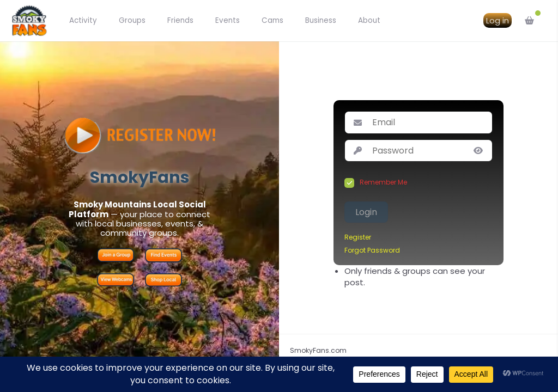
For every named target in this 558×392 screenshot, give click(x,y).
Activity (83, 20)
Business (321, 20)
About (369, 20)
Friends (180, 20)
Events (228, 20)
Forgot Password (372, 250)
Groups (132, 20)
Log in (498, 20)
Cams (272, 20)
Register (358, 237)
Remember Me (383, 183)
